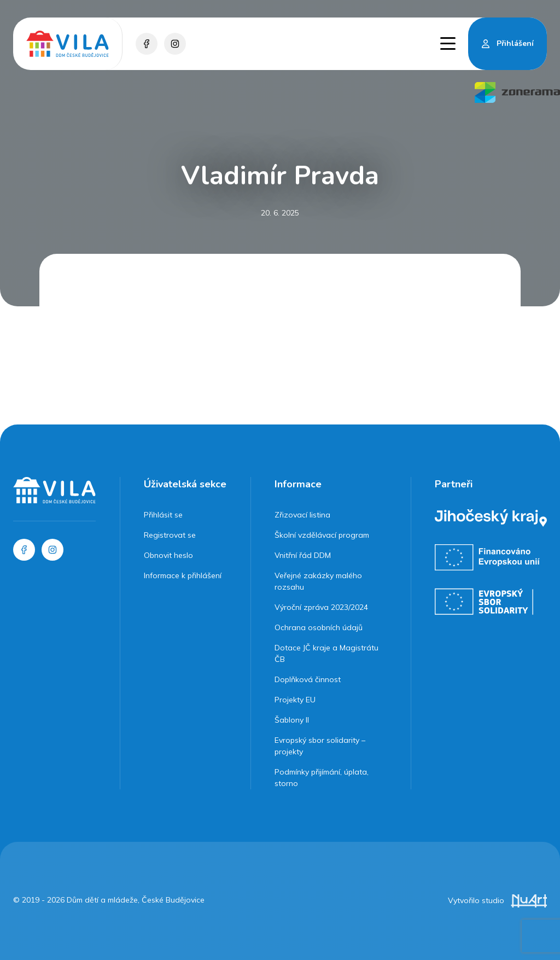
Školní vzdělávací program (322, 535)
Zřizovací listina (302, 515)
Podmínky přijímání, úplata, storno (322, 778)
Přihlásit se (163, 515)
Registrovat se (170, 535)
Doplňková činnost (308, 679)
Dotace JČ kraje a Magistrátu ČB (326, 653)
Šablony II (292, 720)
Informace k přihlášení (183, 575)
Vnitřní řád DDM (303, 555)
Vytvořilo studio (497, 900)
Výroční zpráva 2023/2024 (321, 607)
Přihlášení (515, 43)
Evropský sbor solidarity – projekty (320, 746)
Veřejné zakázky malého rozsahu (318, 581)
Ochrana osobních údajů (319, 627)
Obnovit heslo (168, 555)
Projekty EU (295, 700)
